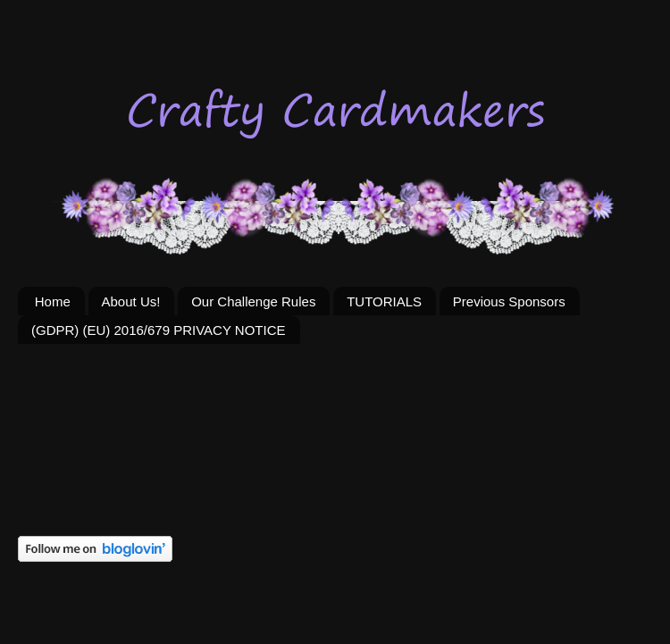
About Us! (131, 301)
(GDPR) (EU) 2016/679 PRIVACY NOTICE (159, 330)
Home (53, 301)
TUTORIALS (384, 301)
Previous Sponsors (509, 301)
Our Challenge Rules (253, 301)
